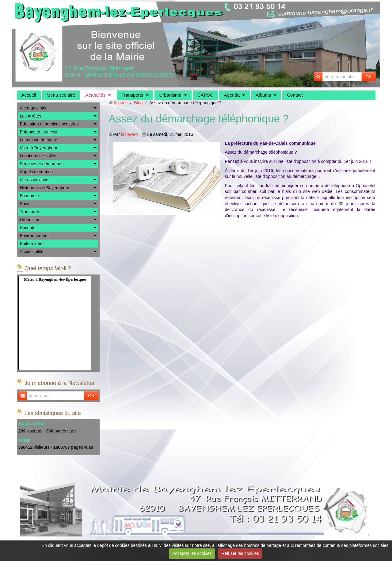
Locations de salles (38, 156)
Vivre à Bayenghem (39, 148)
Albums (263, 95)
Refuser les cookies (240, 553)
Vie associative (34, 180)
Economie (29, 196)
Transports (132, 95)
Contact (295, 95)
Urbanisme (170, 95)
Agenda (232, 95)
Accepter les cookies (192, 553)
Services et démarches (42, 164)
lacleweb (129, 134)
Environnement (34, 236)
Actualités (95, 95)
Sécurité (28, 228)
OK (368, 77)
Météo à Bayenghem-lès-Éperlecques (55, 279)
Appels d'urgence (36, 172)
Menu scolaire (61, 95)
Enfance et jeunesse (39, 132)
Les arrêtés (31, 116)
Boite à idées (32, 244)
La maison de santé (39, 140)
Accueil (29, 95)
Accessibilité (32, 252)
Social (26, 204)
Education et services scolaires (49, 124)
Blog (138, 103)
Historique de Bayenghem (45, 188)
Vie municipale (34, 108)
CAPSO (206, 95)
